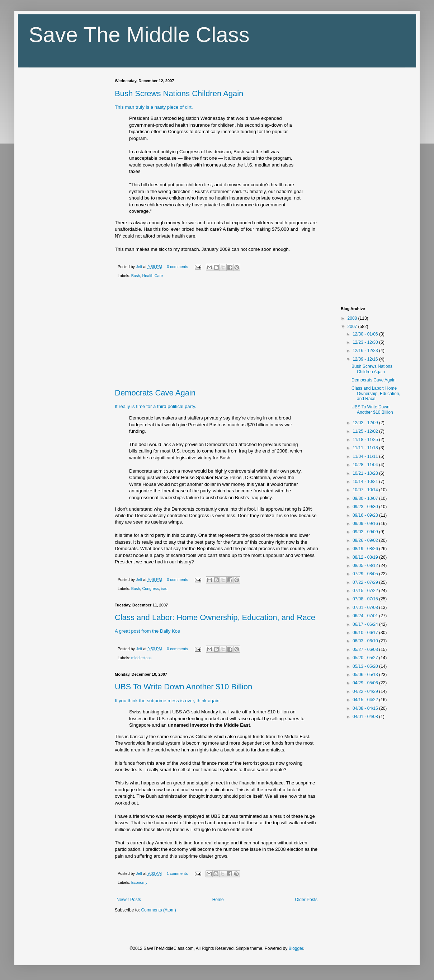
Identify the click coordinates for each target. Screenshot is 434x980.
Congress (150, 589)
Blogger (296, 948)
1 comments (177, 873)
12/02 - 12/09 (366, 423)
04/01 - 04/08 (366, 717)
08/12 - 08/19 (366, 557)
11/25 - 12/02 (366, 431)
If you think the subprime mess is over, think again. (168, 701)
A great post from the (137, 631)
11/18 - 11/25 (366, 440)
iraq (164, 589)
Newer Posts (129, 900)
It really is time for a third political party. (155, 406)
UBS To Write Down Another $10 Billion (183, 687)
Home (218, 900)
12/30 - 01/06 (366, 334)
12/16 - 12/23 (366, 351)
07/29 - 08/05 (366, 574)
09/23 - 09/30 (366, 507)
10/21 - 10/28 (366, 473)
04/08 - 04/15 (366, 708)
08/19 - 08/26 (366, 549)
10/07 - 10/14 (366, 490)
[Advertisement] (217, 335)
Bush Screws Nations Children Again (179, 93)
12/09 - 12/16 (366, 359)
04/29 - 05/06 (366, 683)
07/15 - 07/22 (366, 591)
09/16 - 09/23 (366, 515)
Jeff (140, 267)
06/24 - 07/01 (366, 616)
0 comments (177, 267)
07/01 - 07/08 (366, 608)
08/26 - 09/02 (366, 540)
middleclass (141, 658)
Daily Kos (170, 631)
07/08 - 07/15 (366, 599)
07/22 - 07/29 (366, 582)
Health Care (152, 276)
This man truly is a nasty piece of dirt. (154, 107)
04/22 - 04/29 (366, 691)
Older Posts (306, 900)
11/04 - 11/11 (366, 456)
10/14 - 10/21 (366, 482)
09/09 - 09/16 (366, 524)
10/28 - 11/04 (366, 465)
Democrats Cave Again (155, 393)
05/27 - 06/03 (366, 650)
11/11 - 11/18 (366, 448)
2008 (353, 318)
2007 (353, 327)
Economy (139, 882)
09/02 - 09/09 (366, 532)
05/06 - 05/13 (366, 675)
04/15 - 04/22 (366, 700)
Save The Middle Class (139, 35)
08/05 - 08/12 (366, 566)
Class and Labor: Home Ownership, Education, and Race (215, 617)
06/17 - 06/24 (366, 624)
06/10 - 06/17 (366, 633)
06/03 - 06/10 (366, 641)
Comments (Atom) (158, 910)
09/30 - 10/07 (366, 498)
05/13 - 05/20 (366, 666)
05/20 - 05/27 (366, 658)
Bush (136, 276)
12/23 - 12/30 (366, 342)
